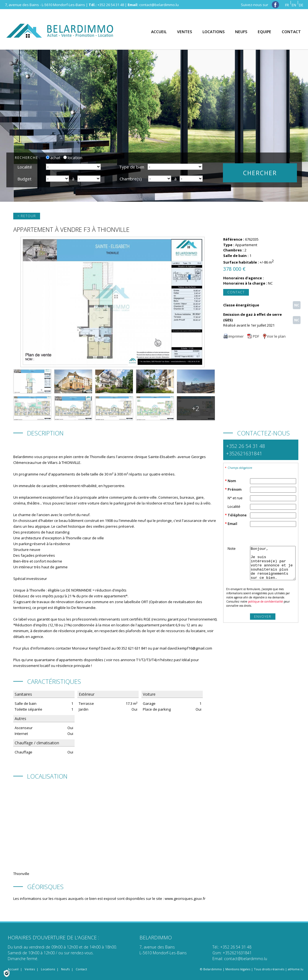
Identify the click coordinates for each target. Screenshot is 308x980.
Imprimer (233, 336)
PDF (253, 336)
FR (287, 5)
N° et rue (235, 498)
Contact (236, 292)
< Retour (27, 216)
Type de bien (132, 167)
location (73, 157)
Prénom (235, 489)
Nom (232, 481)
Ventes (30, 969)
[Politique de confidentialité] (7, 973)
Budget (24, 179)
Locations (48, 969)
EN (294, 5)
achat (53, 157)
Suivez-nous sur (260, 5)
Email (232, 524)
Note (232, 548)
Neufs (65, 969)
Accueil (13, 969)
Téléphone (237, 515)
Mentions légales (238, 969)
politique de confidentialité (265, 601)
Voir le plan (274, 336)
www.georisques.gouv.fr (185, 898)
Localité (25, 167)
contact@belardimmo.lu (159, 5)
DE (301, 5)
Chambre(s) (131, 179)
